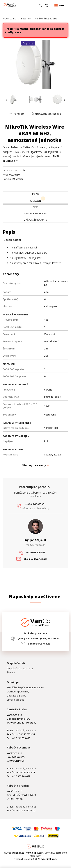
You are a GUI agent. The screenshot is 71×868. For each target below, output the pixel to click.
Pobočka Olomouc (19, 747)
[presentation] (6, 100)
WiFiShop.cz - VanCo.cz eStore (17, 5)
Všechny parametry (34, 465)
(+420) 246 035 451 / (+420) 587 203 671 (39, 638)
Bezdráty (26, 19)
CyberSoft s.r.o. (49, 859)
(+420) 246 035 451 (35, 504)
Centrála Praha (17, 709)
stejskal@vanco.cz (35, 559)
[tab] (35, 194)
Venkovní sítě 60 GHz (46, 19)
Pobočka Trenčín (18, 786)
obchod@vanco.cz (39, 644)
